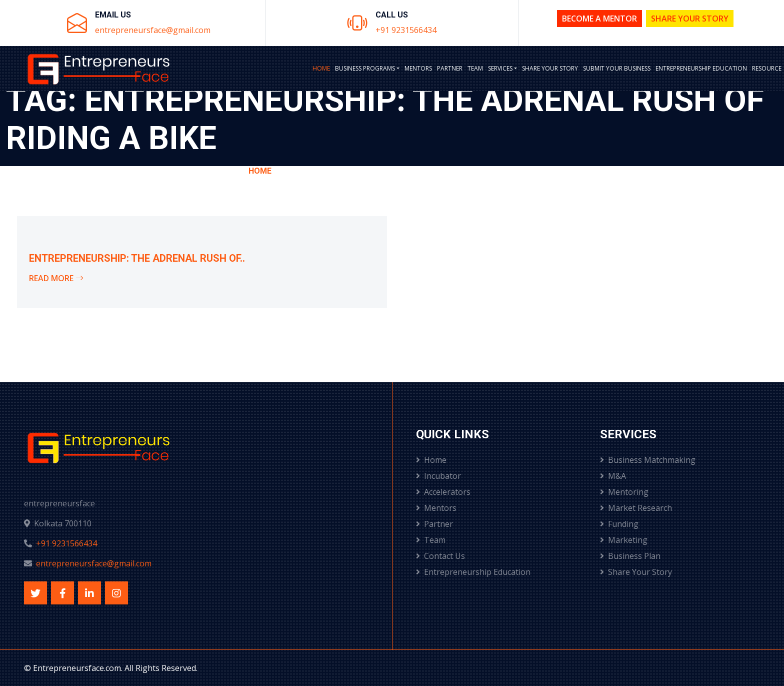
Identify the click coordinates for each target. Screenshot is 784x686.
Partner (450, 68)
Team (475, 68)
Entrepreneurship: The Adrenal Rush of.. (137, 258)
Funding (619, 524)
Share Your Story (690, 19)
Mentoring (624, 492)
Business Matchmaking (648, 460)
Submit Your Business (617, 68)
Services (500, 68)
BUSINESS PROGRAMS (365, 68)
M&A (613, 476)
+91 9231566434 (406, 30)
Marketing (624, 540)
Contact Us (440, 556)
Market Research (636, 508)
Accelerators (443, 492)
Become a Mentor (599, 19)
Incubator (438, 476)
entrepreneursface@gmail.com (153, 30)
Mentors (418, 68)
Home (321, 68)
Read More (56, 278)
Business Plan (630, 556)
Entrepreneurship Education (701, 68)
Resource (767, 68)
